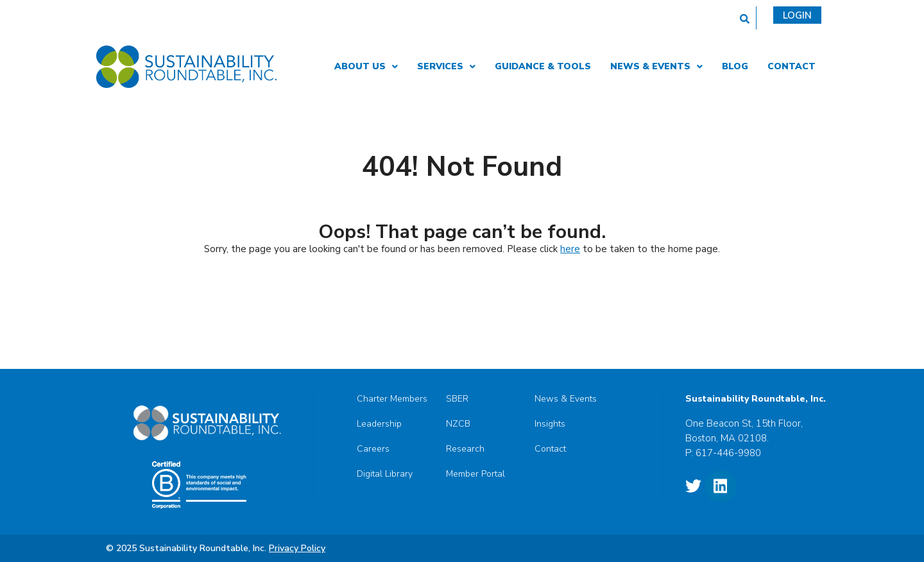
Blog (735, 66)
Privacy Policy (297, 548)
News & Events (656, 66)
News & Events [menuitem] (566, 399)
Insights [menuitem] (550, 424)
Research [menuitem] (465, 449)
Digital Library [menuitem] (385, 474)
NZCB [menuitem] (458, 424)
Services (446, 66)
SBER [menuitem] (457, 399)
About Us (366, 66)
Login (797, 15)
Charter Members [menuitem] (392, 399)
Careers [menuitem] (373, 449)
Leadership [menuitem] (379, 424)
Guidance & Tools (543, 66)
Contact (791, 66)
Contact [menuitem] (550, 449)
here (570, 249)
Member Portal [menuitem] (475, 474)
